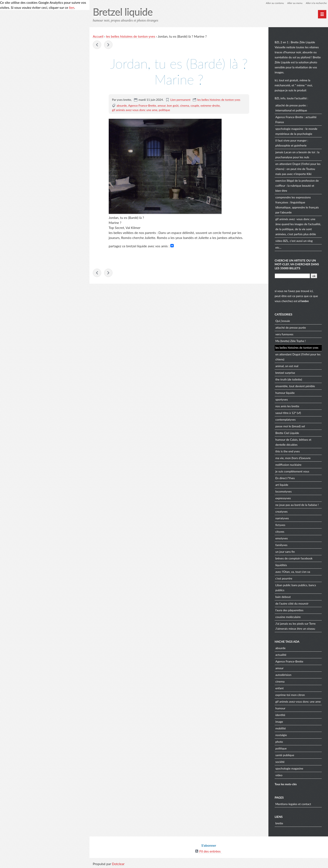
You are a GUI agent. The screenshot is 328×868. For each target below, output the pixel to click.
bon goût (173, 105)
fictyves (280, 525)
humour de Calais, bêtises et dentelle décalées (293, 442)
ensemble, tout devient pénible (295, 386)
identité (280, 715)
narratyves (282, 518)
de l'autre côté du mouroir (292, 603)
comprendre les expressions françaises (293, 200)
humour (280, 708)
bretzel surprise (285, 373)
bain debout (283, 597)
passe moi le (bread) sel (290, 426)
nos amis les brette (287, 406)
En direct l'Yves (285, 478)
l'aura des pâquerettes (289, 610)
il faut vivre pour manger (291, 140)
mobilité (281, 728)
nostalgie (281, 735)
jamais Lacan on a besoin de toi (295, 152)
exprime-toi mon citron (290, 695)
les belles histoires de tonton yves (131, 36)
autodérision (283, 675)
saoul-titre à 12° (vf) (288, 413)
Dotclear (118, 864)
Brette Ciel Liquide (287, 433)
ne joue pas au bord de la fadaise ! (297, 505)
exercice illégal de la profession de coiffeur (297, 183)
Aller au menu (295, 3)
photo (279, 742)
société (280, 762)
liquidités (281, 565)
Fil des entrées (210, 851)
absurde (122, 105)
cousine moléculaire (288, 617)
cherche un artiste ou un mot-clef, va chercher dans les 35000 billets (297, 264)
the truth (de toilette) (289, 379)
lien (72, 7)
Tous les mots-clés (286, 784)
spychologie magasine (289, 129)
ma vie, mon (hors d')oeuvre (293, 458)
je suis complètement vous (292, 471)
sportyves (282, 399)
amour (162, 105)
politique (164, 110)
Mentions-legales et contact (293, 804)
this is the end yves (288, 451)
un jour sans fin (285, 552)
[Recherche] (292, 276)
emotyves (281, 538)
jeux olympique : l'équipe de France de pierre (97, 45)
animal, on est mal (287, 366)
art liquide (282, 485)
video (279, 241)
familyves (281, 545)
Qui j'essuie (283, 321)
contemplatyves (285, 419)
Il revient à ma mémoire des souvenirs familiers (108, 45)
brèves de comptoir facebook (294, 558)
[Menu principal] (322, 14)
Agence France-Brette (142, 105)
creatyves (281, 511)
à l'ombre (304, 301)
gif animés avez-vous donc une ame (135, 110)
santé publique (285, 755)
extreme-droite (210, 105)
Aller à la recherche (316, 3)
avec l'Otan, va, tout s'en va (293, 572)
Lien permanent (180, 100)
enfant (280, 688)
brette (279, 823)
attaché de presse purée (291, 105)
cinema (185, 105)
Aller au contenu (275, 3)
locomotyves (283, 491)
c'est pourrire (284, 578)
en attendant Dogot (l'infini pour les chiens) (298, 166)
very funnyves (284, 334)
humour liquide (285, 393)
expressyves (283, 498)
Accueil (98, 36)
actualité (281, 655)
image (279, 722)
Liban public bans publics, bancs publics (296, 588)
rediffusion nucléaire (288, 465)
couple (195, 105)
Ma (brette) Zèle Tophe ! (290, 341)
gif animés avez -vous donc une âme (295, 221)
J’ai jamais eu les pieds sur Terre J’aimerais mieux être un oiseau (295, 626)
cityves (280, 532)
